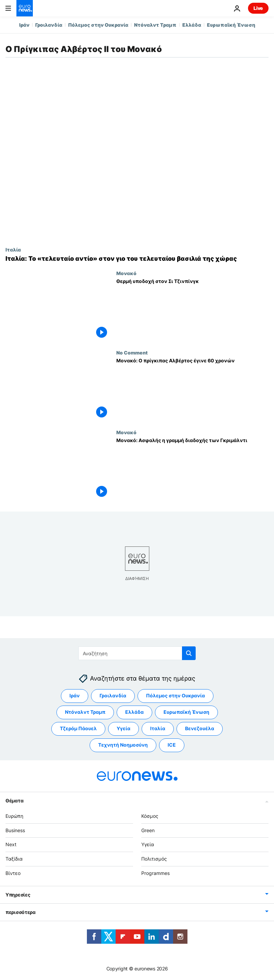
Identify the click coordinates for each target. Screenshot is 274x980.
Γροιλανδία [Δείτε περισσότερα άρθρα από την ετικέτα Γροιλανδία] (113, 695)
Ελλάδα (192, 25)
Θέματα (14, 801)
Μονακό (126, 273)
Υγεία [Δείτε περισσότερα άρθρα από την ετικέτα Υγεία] (123, 728)
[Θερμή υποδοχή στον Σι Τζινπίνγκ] (192, 310)
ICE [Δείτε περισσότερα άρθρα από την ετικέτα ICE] (172, 745)
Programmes (155, 873)
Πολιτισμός (154, 859)
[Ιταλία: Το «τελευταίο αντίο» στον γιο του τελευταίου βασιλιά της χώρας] (137, 259)
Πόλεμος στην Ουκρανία (98, 25)
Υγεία (148, 844)
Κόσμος (150, 816)
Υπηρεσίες (18, 895)
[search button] (189, 653)
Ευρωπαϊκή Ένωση (231, 25)
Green (148, 830)
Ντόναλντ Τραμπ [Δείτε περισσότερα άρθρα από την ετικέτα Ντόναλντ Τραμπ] (85, 712)
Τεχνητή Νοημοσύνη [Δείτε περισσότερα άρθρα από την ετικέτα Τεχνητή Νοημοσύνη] (123, 745)
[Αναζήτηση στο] (137, 653)
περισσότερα (21, 912)
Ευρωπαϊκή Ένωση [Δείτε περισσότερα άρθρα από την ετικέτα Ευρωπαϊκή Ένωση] (186, 712)
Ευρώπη (14, 816)
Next (11, 844)
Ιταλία (13, 249)
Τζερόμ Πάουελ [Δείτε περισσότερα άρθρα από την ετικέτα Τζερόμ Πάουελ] (78, 728)
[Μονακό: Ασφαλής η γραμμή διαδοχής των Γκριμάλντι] (192, 469)
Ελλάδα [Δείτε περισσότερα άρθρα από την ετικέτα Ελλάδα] (134, 712)
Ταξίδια (14, 859)
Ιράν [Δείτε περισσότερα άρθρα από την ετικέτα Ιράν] (75, 695)
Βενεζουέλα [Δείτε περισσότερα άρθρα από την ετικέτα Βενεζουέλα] (200, 728)
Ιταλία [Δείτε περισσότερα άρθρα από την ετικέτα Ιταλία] (158, 728)
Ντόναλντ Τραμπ (155, 25)
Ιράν (24, 25)
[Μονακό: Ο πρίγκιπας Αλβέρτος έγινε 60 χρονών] (192, 389)
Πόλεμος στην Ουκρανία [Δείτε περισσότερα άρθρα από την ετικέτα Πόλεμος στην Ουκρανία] (175, 695)
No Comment (132, 352)
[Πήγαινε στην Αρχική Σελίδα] (25, 8)
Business (15, 830)
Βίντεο (13, 873)
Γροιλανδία (49, 25)
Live (258, 8)
